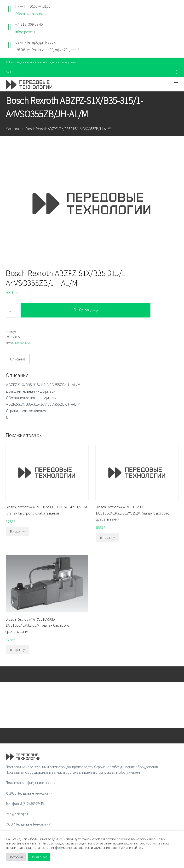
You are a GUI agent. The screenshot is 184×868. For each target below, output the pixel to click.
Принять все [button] (39, 857)
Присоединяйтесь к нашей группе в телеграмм (41, 62)
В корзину (86, 310)
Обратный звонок (29, 14)
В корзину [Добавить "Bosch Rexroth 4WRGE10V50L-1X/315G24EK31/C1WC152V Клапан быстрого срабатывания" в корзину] (107, 538)
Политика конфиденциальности (31, 783)
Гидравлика (23, 343)
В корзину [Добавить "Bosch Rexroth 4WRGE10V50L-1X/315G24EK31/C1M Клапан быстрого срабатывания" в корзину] (17, 650)
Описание (18, 359)
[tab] (18, 359)
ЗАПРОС (11, 72)
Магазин (12, 129)
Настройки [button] (16, 857)
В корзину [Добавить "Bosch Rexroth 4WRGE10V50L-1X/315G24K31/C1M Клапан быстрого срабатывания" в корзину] (17, 531)
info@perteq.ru (26, 32)
